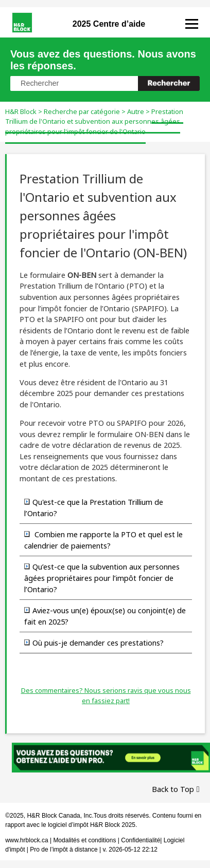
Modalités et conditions (84, 840)
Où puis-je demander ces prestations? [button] (94, 643)
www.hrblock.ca (27, 840)
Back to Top (173, 789)
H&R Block (21, 111)
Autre (136, 111)
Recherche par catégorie (82, 111)
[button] (169, 83)
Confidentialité (141, 840)
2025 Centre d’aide (109, 24)
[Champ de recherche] (105, 83)
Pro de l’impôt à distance (64, 850)
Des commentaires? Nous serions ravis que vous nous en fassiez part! (106, 695)
